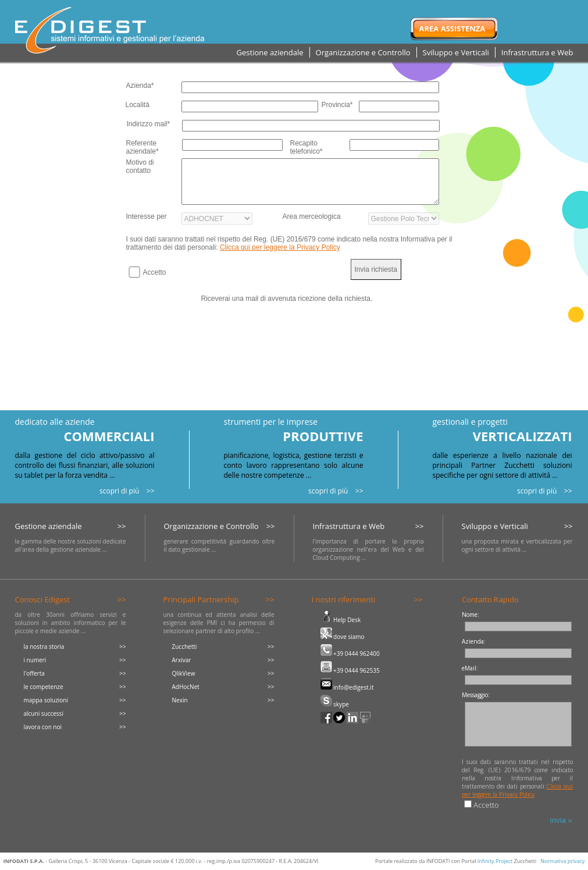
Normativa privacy (562, 861)
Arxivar (182, 660)
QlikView (184, 673)
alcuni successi (44, 713)
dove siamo (343, 637)
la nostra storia (44, 647)
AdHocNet (186, 687)
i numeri (35, 660)
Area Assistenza (452, 29)
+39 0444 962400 (350, 654)
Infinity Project (495, 861)
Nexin (180, 700)
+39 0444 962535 (350, 670)
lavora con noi (43, 727)
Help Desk (341, 620)
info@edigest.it (347, 687)
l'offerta (34, 673)
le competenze (44, 687)
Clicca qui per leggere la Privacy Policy (280, 247)
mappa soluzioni (46, 700)
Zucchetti (185, 647)
